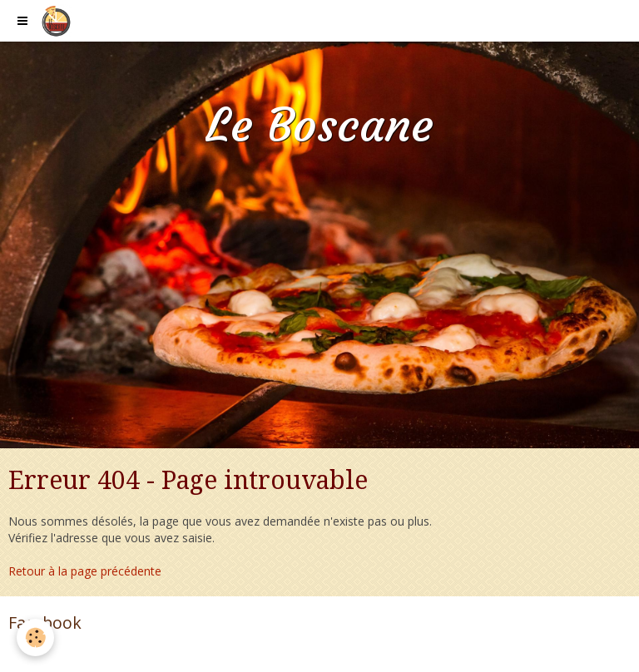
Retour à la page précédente (85, 571)
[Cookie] (35, 637)
